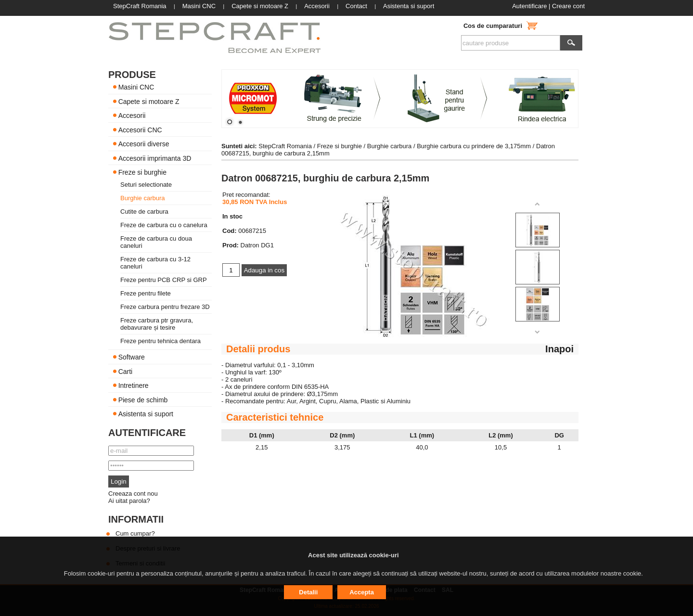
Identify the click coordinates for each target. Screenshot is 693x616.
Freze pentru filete (146, 293)
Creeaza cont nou (133, 494)
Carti (126, 371)
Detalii (308, 592)
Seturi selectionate (146, 185)
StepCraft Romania (285, 146)
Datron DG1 (257, 245)
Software (132, 357)
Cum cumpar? (135, 533)
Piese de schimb (143, 399)
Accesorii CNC (140, 129)
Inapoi (559, 349)
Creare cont (568, 6)
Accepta (362, 592)
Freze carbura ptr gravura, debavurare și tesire (157, 324)
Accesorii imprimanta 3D (155, 158)
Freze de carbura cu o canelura (164, 225)
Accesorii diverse (144, 144)
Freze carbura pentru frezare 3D (165, 307)
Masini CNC (136, 87)
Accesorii (132, 115)
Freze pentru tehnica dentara (160, 341)
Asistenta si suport (146, 414)
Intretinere (134, 385)
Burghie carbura (143, 198)
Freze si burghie (142, 172)
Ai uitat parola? (129, 501)
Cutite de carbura (144, 212)
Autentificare (529, 6)
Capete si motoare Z (149, 101)
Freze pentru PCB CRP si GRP (164, 280)
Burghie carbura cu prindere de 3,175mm (474, 146)
